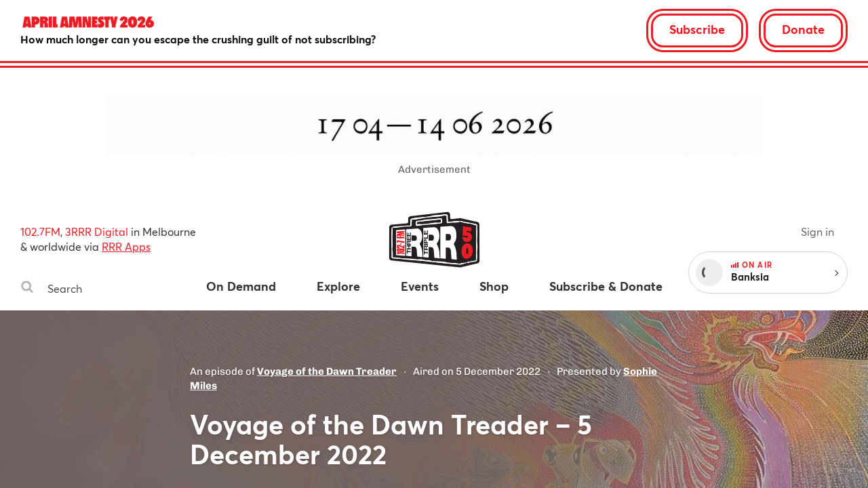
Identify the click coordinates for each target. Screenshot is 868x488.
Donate (803, 29)
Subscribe (697, 29)
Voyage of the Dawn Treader (327, 371)
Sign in (817, 231)
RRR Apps (126, 246)
